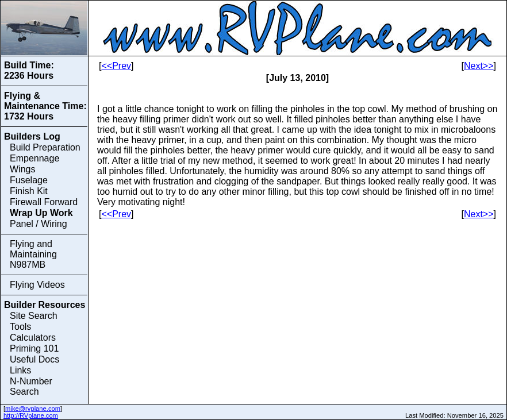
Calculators (33, 338)
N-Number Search (31, 386)
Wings (22, 169)
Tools (20, 327)
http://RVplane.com (31, 415)
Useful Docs (34, 359)
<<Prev (116, 66)
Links (20, 370)
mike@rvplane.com (33, 409)
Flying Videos (37, 285)
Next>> (479, 66)
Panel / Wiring (39, 224)
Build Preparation (45, 147)
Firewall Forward (44, 202)
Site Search (34, 316)
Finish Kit (29, 191)
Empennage (34, 158)
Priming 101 (34, 348)
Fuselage (29, 180)
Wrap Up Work (41, 213)
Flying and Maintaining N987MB (33, 254)
